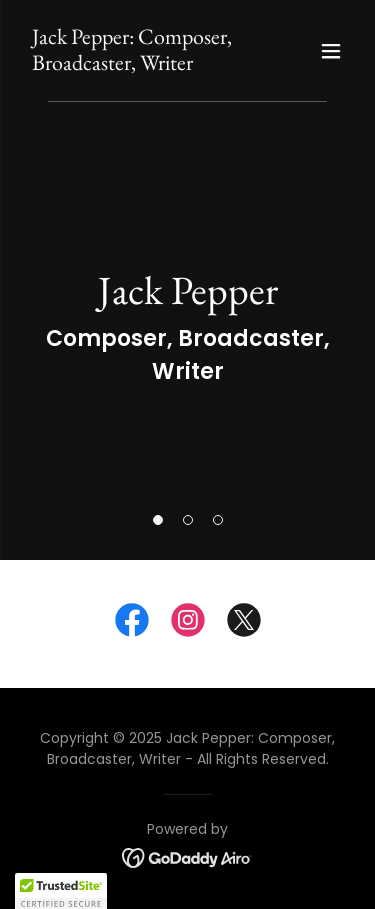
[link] (138, 64)
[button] (158, 520)
